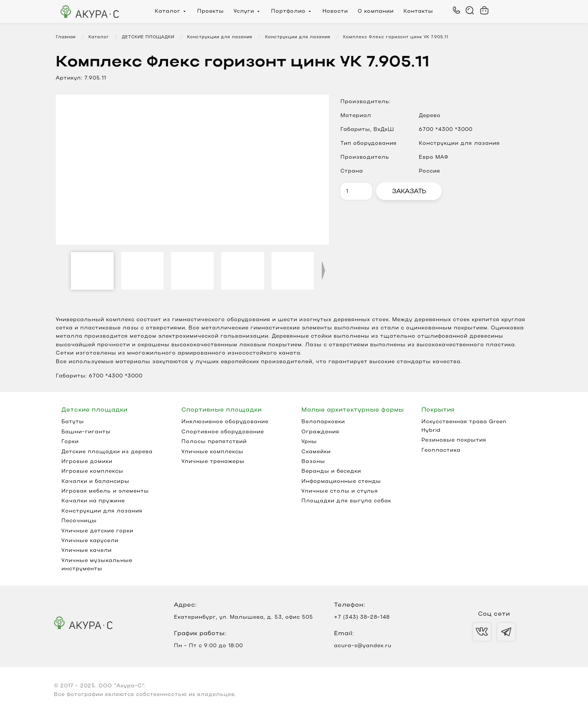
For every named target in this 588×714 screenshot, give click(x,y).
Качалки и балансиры (95, 482)
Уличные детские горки (97, 531)
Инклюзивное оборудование (225, 422)
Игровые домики (87, 462)
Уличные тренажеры (213, 462)
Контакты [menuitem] (418, 11)
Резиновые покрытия (454, 440)
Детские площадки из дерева (107, 452)
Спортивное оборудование (223, 432)
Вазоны (313, 462)
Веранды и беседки (331, 471)
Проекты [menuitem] (211, 11)
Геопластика (441, 450)
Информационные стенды (341, 482)
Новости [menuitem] (335, 11)
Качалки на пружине (93, 501)
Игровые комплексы (92, 471)
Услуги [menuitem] (244, 11)
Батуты (73, 422)
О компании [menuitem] (376, 11)
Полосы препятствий (214, 442)
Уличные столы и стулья (340, 491)
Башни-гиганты (86, 432)
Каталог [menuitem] (168, 11)
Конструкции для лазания (102, 511)
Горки (70, 442)
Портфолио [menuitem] (288, 11)
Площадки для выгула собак (346, 501)
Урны (309, 442)
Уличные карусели (90, 541)
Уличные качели (87, 551)
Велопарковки (323, 422)
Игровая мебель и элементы (105, 491)
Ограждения (320, 432)
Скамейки (316, 452)
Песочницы (79, 521)
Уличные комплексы (212, 452)
